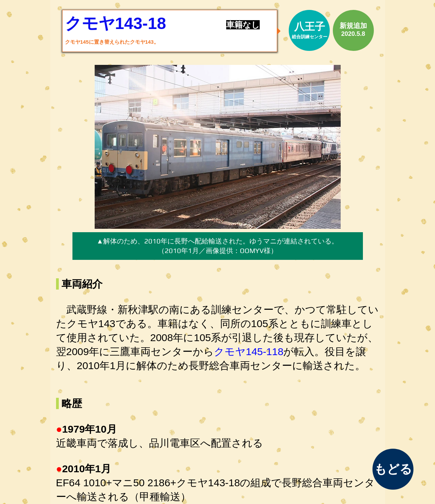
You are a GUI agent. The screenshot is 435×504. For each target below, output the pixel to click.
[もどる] (393, 469)
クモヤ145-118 (249, 352)
